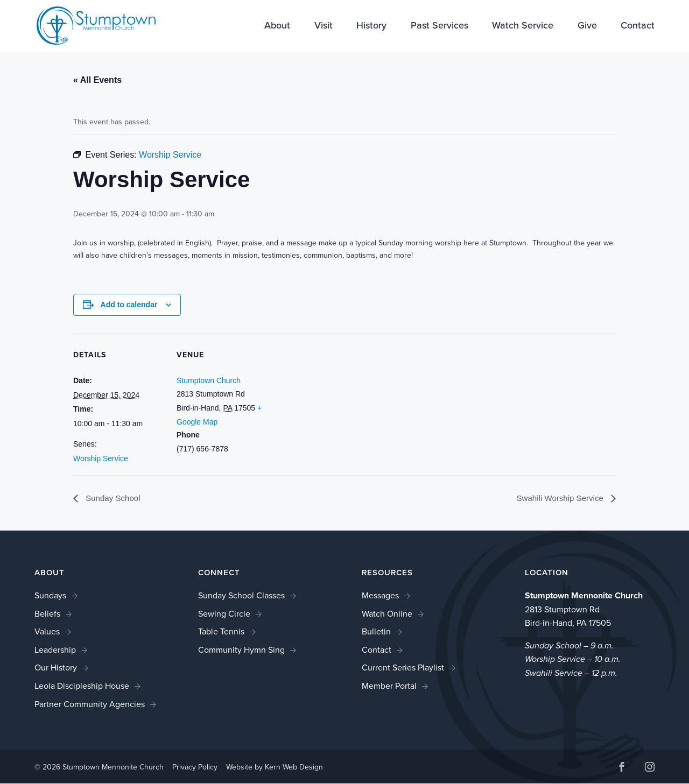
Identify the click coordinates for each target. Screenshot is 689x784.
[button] (622, 768)
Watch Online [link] (387, 614)
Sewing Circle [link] (224, 614)
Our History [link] (56, 668)
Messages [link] (380, 596)
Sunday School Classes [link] (241, 596)
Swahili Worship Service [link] (558, 498)
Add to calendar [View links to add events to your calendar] (129, 305)
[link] (89, 25)
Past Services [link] (440, 27)
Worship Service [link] (101, 458)
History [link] (371, 27)
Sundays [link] (50, 596)
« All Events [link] (97, 80)
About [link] (277, 27)
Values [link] (47, 632)
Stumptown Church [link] (209, 380)
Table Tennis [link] (221, 632)
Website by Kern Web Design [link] (275, 767)
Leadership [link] (55, 650)
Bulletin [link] (376, 632)
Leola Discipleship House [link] (82, 686)
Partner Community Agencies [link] (90, 704)
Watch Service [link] (523, 27)
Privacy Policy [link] (195, 767)
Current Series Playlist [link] (403, 668)
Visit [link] (324, 27)
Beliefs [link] (47, 614)
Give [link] (587, 27)
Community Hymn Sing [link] (241, 650)
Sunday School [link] (114, 498)
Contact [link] (638, 27)
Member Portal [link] (389, 686)
